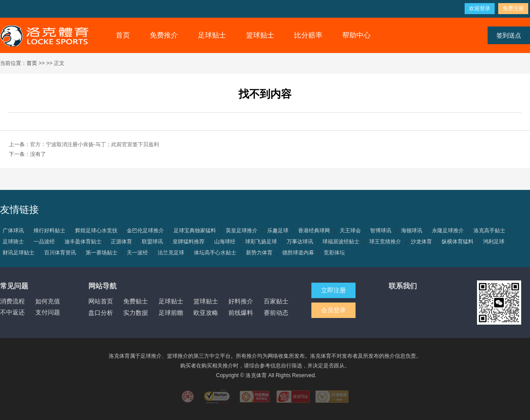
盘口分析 (101, 313)
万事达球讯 (300, 242)
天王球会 (350, 231)
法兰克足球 (171, 253)
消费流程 (12, 301)
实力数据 (136, 313)
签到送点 (509, 35)
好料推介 (241, 301)
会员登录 (333, 310)
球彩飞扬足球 (261, 242)
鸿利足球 (494, 242)
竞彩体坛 (334, 253)
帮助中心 (356, 35)
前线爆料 (241, 313)
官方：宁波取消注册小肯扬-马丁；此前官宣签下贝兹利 (95, 144)
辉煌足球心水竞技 (96, 231)
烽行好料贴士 (49, 231)
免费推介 (164, 35)
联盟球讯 (152, 242)
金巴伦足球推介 (145, 231)
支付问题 (48, 312)
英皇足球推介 (242, 231)
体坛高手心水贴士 (215, 253)
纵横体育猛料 (458, 242)
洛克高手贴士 (489, 231)
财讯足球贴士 (19, 253)
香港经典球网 (314, 231)
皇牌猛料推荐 (189, 242)
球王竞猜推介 (385, 242)
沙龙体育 (421, 242)
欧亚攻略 (206, 313)
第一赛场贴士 (102, 253)
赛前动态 (276, 313)
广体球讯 (13, 231)
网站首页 (101, 301)
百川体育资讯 (60, 253)
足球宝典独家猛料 (195, 231)
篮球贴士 (260, 35)
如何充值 (48, 301)
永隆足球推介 (448, 231)
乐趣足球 (278, 231)
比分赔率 (308, 35)
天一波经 (137, 253)
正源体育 (121, 242)
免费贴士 (136, 301)
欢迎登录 (480, 8)
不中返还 (12, 312)
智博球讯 (381, 231)
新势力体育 (259, 253)
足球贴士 (212, 35)
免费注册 (513, 8)
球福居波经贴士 (341, 242)
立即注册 (333, 290)
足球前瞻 (171, 313)
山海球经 (225, 242)
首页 (123, 35)
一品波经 (44, 242)
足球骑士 (13, 242)
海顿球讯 (412, 231)
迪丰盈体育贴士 (83, 242)
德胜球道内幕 (298, 253)
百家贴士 (276, 301)
